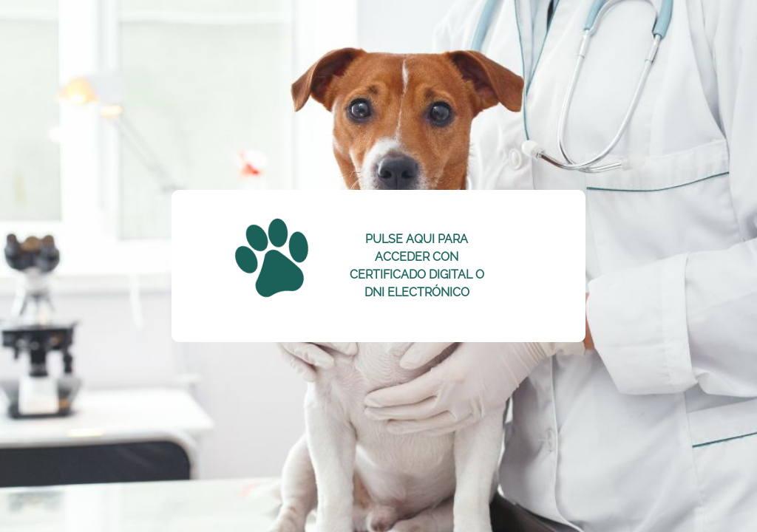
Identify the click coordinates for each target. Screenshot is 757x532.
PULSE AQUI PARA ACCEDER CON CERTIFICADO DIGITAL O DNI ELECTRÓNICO (417, 266)
